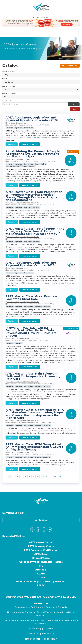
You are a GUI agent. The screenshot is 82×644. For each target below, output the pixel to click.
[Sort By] (41, 82)
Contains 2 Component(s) (17, 123)
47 (60, 477)
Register (12, 144)
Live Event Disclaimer (32, 207)
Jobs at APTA (48, 634)
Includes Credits (33, 159)
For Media (63, 607)
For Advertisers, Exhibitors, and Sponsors (35, 607)
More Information (30, 144)
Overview (10, 128)
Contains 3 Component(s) (17, 159)
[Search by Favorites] (41, 97)
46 (55, 477)
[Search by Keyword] (35, 104)
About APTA (33, 634)
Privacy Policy (34, 629)
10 (46, 477)
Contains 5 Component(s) (17, 203)
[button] (74, 104)
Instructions (29, 128)
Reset (75, 109)
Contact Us (41, 520)
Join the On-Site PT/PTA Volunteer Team (21, 166)
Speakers (19, 128)
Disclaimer (49, 629)
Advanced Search (70, 66)
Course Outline (40, 164)
